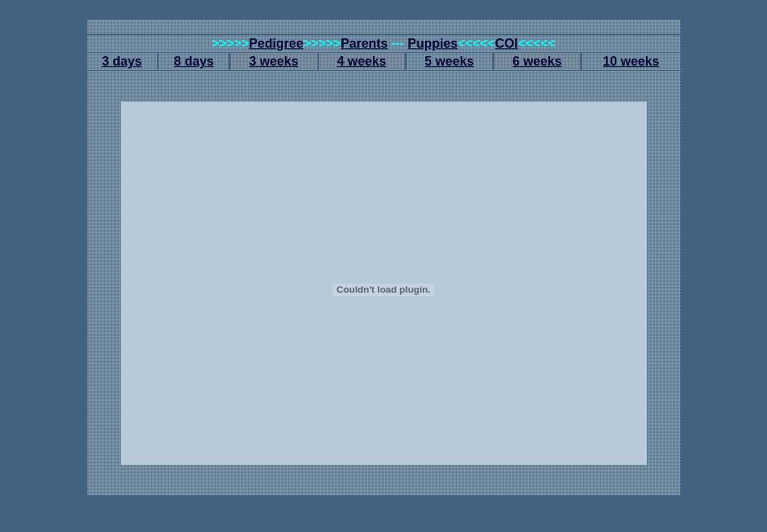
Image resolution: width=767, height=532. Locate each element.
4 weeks (362, 61)
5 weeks (449, 61)
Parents (364, 43)
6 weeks (537, 61)
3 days (122, 61)
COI (507, 43)
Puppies (433, 43)
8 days (194, 61)
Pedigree (276, 43)
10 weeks (631, 61)
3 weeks (273, 61)
